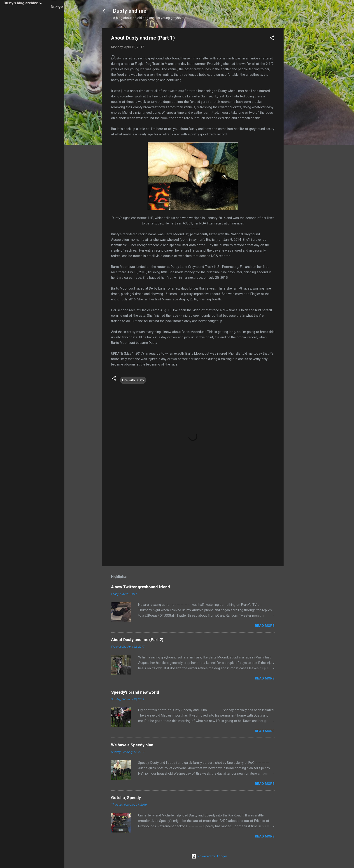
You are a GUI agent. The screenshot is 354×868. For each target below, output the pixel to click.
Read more (265, 626)
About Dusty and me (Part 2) (137, 640)
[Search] (313, 12)
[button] (272, 39)
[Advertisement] (302, 96)
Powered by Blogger (209, 856)
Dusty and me (130, 11)
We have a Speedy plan (132, 745)
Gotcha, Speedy (126, 798)
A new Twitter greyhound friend (141, 587)
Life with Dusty (133, 380)
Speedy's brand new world (135, 692)
